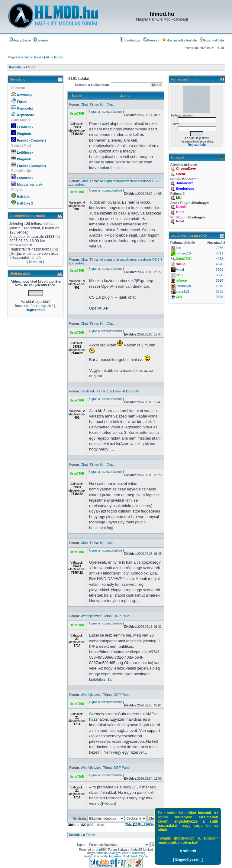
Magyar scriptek (30, 185)
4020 (220, 264)
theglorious (185, 188)
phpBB (100, 850)
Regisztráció (20, 40)
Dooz (180, 212)
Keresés (151, 40)
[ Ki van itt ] (35, 262)
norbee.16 (183, 253)
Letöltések (25, 127)
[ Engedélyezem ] (188, 860)
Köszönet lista (212, 40)
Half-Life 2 (25, 203)
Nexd (180, 221)
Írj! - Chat (107, 104)
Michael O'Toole (137, 856)
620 (146, 825)
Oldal (129, 825)
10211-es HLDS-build (123, 391)
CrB (179, 297)
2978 (220, 286)
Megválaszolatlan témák (25, 57)
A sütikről (188, 851)
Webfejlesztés (91, 616)
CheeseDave (186, 169)
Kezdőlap (24, 95)
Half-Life (24, 197)
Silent (181, 174)
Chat (84, 104)
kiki (179, 198)
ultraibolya (183, 286)
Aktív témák (54, 57)
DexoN (181, 207)
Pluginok (24, 134)
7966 (220, 248)
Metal (180, 270)
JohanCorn (185, 183)
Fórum (22, 102)
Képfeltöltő (26, 115)
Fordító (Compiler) (31, 140)
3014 (220, 280)
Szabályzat (130, 40)
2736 (220, 291)
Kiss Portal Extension (108, 856)
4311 (220, 253)
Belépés (41, 40)
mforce (181, 280)
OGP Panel (122, 616)
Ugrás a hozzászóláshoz (106, 112)
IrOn (179, 275)
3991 (220, 270)
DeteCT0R (77, 114)
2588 (220, 297)
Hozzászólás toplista (179, 40)
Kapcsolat (25, 108)
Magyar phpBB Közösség (129, 853)
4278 (220, 259)
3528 (220, 275)
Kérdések (88, 391)
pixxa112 (182, 291)
